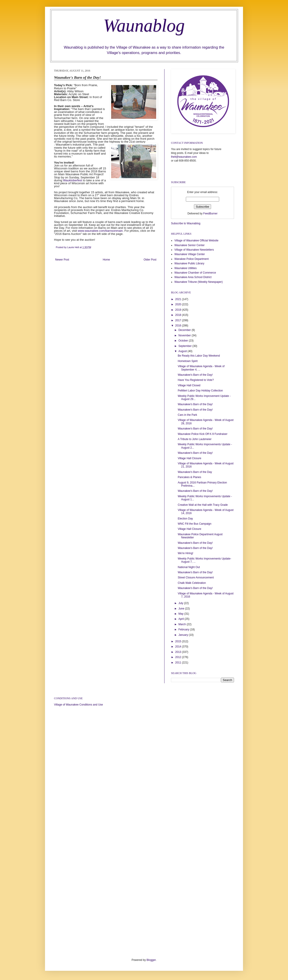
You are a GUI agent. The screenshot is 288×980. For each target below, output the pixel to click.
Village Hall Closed (189, 385)
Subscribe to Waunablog (186, 223)
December (185, 330)
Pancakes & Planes (189, 477)
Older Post (150, 260)
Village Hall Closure (190, 458)
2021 (179, 299)
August (183, 351)
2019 (179, 310)
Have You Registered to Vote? (196, 380)
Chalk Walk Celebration (192, 583)
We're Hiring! (186, 553)
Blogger (151, 960)
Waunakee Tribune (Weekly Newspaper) (199, 282)
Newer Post (62, 260)
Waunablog (144, 25)
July (181, 603)
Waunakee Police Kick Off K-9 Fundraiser (203, 434)
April (181, 619)
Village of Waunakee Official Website (196, 241)
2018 (179, 315)
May (181, 614)
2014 (179, 647)
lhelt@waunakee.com (184, 157)
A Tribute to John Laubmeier (195, 439)
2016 (179, 326)
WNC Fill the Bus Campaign (195, 524)
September (185, 346)
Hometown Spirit (188, 361)
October (184, 341)
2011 (179, 663)
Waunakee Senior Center (189, 245)
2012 (179, 657)
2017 (179, 320)
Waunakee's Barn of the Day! (195, 375)
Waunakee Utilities (186, 268)
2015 (179, 641)
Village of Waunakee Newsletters (194, 250)
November (185, 335)
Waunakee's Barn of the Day (195, 472)
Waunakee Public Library (189, 263)
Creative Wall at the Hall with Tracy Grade (203, 505)
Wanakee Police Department (191, 259)
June (182, 609)
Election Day (185, 519)
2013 (179, 652)
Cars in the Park (187, 415)
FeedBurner (210, 214)
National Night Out (189, 567)
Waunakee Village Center (190, 254)
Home (106, 260)
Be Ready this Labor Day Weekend (199, 356)
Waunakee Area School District (193, 277)
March (183, 624)
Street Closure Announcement (196, 578)
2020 (179, 304)
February (184, 629)
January (184, 635)
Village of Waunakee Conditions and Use (78, 705)
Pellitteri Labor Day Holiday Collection (200, 391)
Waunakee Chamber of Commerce (195, 273)
